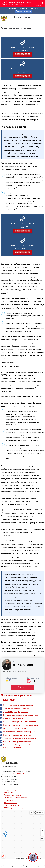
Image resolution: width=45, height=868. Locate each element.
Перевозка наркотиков (13, 718)
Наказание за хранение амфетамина (19, 735)
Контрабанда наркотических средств (19, 722)
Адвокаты (12, 8)
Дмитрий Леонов (23, 665)
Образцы (23, 8)
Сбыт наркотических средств (16, 708)
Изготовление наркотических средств (20, 732)
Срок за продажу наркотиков (16, 712)
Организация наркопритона (15, 728)
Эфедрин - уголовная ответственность (20, 738)
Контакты (34, 8)
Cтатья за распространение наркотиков (20, 715)
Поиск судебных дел (23, 11)
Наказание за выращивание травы (18, 742)
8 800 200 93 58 (18, 774)
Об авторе (22, 687)
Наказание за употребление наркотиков (21, 725)
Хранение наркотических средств (18, 705)
